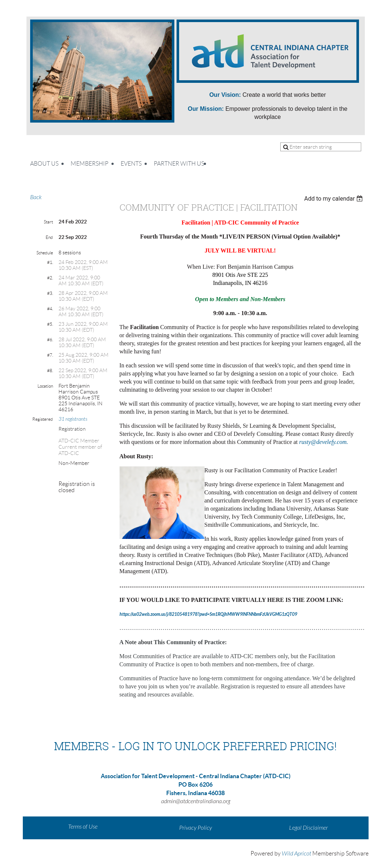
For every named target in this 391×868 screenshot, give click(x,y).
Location (45, 386)
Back (36, 197)
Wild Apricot (296, 854)
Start (48, 222)
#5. (50, 324)
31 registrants (73, 419)
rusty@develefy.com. (324, 442)
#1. (50, 262)
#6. (50, 340)
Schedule (45, 253)
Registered (43, 419)
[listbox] (335, 199)
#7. (50, 355)
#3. (50, 293)
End (49, 237)
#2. (50, 278)
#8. (50, 371)
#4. (50, 309)
